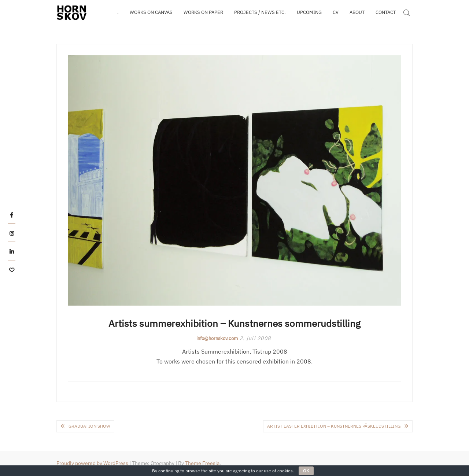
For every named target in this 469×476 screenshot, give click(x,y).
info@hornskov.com (217, 338)
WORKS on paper (203, 12)
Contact (386, 12)
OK (306, 471)
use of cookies (278, 471)
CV (336, 12)
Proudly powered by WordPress (92, 463)
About (357, 12)
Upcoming (309, 12)
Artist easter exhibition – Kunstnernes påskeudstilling (334, 426)
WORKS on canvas (151, 12)
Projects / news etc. (260, 12)
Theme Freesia (202, 463)
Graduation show (89, 426)
